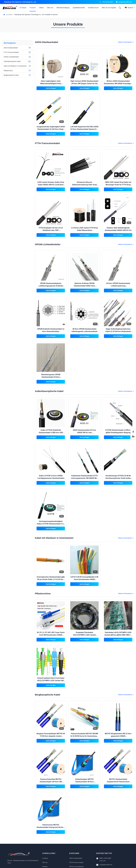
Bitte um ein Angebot (109, 8)
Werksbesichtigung (63, 8)
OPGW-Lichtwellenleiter (77, 867)
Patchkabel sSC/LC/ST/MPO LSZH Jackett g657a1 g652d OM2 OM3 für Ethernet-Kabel (118, 635)
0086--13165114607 (105, 858)
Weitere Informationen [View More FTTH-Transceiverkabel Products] (126, 143)
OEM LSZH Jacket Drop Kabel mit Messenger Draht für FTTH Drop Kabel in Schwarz (118, 185)
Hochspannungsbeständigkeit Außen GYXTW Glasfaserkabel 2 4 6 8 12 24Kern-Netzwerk (51, 524)
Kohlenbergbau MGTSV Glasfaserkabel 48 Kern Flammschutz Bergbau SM (84, 782)
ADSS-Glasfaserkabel (76, 858)
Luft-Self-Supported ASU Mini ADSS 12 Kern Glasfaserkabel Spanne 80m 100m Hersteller (84, 129)
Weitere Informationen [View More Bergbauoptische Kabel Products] (126, 695)
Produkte (33, 8)
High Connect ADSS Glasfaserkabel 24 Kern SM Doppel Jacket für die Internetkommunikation (84, 84)
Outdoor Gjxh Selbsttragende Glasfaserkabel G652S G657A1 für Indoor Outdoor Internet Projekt (118, 230)
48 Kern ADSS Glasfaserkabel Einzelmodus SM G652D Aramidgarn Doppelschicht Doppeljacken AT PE (118, 84)
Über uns (50, 8)
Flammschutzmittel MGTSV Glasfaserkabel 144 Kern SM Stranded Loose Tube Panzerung (51, 782)
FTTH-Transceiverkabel (76, 862)
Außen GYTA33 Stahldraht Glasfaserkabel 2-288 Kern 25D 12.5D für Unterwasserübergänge (51, 433)
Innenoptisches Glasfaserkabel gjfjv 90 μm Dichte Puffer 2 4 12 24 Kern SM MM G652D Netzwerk (51, 579)
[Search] (120, 8)
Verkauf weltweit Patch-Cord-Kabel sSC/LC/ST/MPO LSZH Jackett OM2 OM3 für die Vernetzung (51, 681)
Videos (41, 8)
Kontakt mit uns (93, 8)
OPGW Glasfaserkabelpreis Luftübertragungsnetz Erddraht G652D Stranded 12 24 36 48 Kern (51, 286)
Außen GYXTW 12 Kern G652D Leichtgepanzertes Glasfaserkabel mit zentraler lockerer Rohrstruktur (51, 478)
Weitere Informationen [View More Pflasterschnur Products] (126, 593)
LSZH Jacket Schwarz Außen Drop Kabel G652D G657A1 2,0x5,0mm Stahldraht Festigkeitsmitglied (51, 185)
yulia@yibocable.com (125, 2)
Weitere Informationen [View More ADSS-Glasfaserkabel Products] (126, 42)
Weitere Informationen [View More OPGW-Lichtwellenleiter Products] (126, 244)
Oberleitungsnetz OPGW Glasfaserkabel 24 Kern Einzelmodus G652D (51, 377)
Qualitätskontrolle (79, 8)
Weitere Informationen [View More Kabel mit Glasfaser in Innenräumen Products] (126, 538)
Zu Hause (23, 8)
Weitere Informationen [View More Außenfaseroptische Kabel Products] (126, 391)
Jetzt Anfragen (51, 88)
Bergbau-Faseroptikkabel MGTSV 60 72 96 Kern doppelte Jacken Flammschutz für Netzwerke (51, 736)
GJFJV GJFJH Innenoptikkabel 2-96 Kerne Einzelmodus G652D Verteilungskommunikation (84, 579)
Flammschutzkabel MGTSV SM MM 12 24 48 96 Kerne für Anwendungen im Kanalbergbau (84, 736)
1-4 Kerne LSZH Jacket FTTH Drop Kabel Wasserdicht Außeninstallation (84, 230)
